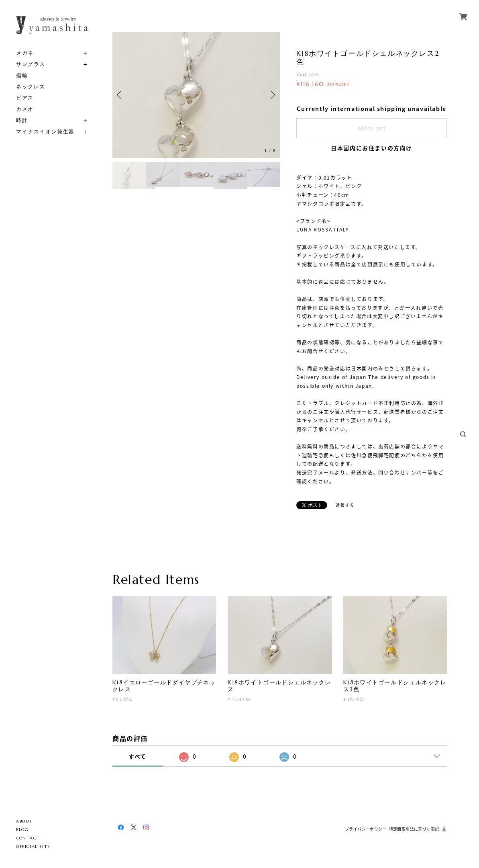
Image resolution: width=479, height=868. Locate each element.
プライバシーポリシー (366, 829)
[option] (196, 95)
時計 (22, 120)
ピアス (25, 98)
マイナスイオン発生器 (45, 132)
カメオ (25, 109)
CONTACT (28, 838)
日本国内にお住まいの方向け (372, 148)
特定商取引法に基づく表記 (414, 829)
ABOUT (24, 821)
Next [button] (272, 95)
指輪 (22, 75)
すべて (138, 756)
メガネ (25, 53)
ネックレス (31, 87)
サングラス (31, 64)
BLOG (22, 830)
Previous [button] (120, 95)
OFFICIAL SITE (33, 847)
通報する (345, 505)
